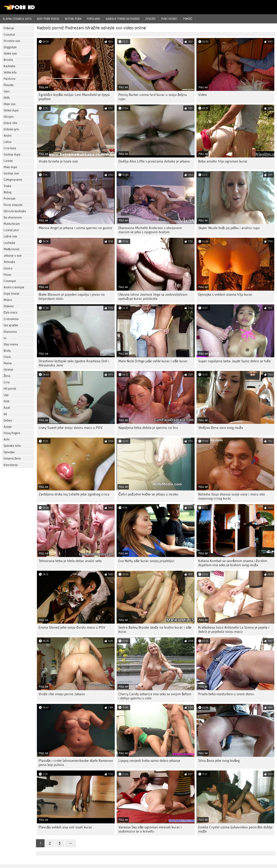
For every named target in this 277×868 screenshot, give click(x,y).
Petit (6, 401)
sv (5, 338)
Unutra (8, 268)
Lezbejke (9, 243)
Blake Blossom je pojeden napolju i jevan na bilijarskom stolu (72, 297)
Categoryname (13, 180)
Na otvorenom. (13, 217)
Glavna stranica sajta (17, 19)
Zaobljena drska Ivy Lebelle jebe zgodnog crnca (74, 494)
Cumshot (9, 35)
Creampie (10, 281)
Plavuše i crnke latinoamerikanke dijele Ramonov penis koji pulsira (76, 763)
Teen (7, 92)
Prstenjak (9, 199)
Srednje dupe (12, 155)
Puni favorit (169, 19)
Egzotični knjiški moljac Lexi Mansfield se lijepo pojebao (74, 97)
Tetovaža (9, 262)
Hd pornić (10, 389)
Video (203, 95)
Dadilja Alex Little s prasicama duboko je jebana (154, 161)
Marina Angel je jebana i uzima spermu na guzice (75, 228)
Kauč (7, 408)
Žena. (7, 376)
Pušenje (9, 28)
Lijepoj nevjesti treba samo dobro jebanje (149, 761)
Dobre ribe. (11, 123)
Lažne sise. (11, 236)
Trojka (7, 186)
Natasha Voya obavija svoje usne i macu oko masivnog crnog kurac (232, 496)
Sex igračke (11, 325)
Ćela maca (10, 313)
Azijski (8, 427)
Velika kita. (10, 72)
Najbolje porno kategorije (123, 19)
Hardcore (10, 79)
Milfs (7, 98)
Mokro (8, 300)
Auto (7, 439)
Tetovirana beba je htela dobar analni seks (70, 561)
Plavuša (9, 85)
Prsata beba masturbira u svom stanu (226, 694)
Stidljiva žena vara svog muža (221, 428)
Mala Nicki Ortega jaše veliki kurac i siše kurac (153, 361)
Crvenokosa (11, 319)
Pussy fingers (12, 433)
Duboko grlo (11, 129)
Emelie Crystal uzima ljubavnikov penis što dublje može (235, 829)
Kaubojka (9, 66)
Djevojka (9, 452)
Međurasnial (11, 249)
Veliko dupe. (11, 110)
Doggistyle (10, 47)
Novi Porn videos (48, 19)
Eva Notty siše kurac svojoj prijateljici (146, 561)
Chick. (7, 357)
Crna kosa (10, 148)
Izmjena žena (12, 458)
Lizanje (8, 161)
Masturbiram (12, 224)
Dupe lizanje (12, 294)
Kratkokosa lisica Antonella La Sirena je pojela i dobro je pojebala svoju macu (234, 630)
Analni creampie (14, 287)
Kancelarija (11, 465)
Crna (7, 382)
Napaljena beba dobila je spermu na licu (148, 428)
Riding (7, 192)
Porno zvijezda (13, 205)
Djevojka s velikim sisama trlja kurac (225, 295)
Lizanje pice (11, 230)
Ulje (6, 395)
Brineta (8, 60)
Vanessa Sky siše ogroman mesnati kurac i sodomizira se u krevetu (150, 829)
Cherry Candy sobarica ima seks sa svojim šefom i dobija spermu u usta (155, 696)
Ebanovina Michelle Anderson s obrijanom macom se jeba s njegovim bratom (150, 230)
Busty (7, 351)
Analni (8, 136)
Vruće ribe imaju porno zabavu (62, 694)
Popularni (94, 19)
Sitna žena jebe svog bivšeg (219, 761)
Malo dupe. (11, 167)
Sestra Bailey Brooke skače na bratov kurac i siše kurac (155, 630)
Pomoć (188, 19)
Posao (7, 275)
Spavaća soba (12, 446)
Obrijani (9, 117)
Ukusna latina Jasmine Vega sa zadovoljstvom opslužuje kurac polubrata (153, 297)
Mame (8, 363)
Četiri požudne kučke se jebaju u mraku (148, 494)
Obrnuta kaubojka (15, 211)
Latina (7, 142)
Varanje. (9, 370)
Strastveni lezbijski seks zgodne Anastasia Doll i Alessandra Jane (74, 363)
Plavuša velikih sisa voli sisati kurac (65, 827)
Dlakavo (9, 306)
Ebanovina (10, 332)
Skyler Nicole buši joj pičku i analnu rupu (229, 228)
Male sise (10, 104)
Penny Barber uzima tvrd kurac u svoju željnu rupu (153, 97)
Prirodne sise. (12, 41)
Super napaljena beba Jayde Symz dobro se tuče (234, 361)
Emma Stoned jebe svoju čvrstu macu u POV (72, 627)
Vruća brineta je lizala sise (58, 161)
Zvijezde (150, 19)
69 (5, 414)
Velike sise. (11, 54)
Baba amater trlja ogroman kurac (223, 161)
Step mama (11, 344)
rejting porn (73, 19)
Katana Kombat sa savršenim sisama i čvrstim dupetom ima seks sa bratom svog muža (233, 563)
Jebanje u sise (13, 256)
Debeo (8, 421)
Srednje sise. (12, 173)
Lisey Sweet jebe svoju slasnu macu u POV (71, 428)
